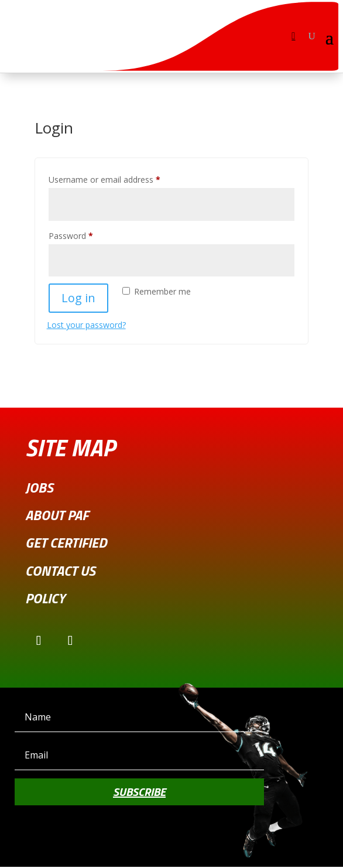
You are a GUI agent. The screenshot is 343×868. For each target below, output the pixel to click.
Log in (78, 298)
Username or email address (121, 178)
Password (87, 235)
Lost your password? (86, 325)
